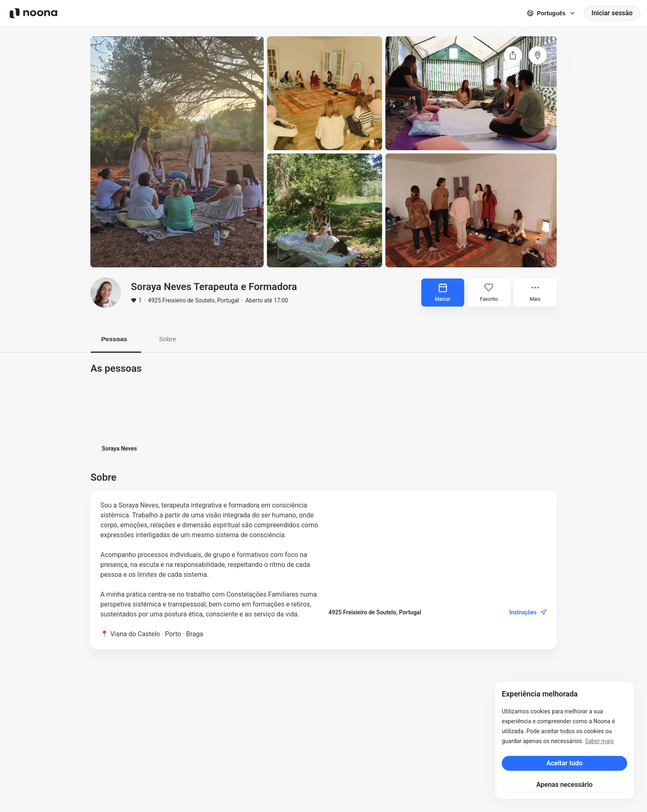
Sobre (173, 339)
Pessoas (116, 339)
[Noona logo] (33, 13)
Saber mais (600, 741)
